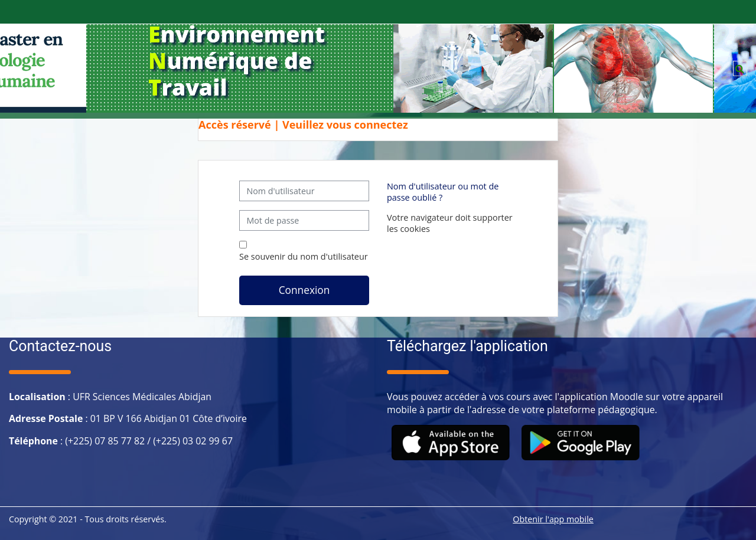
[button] (740, 68)
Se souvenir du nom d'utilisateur (304, 256)
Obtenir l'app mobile (553, 519)
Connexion (304, 290)
